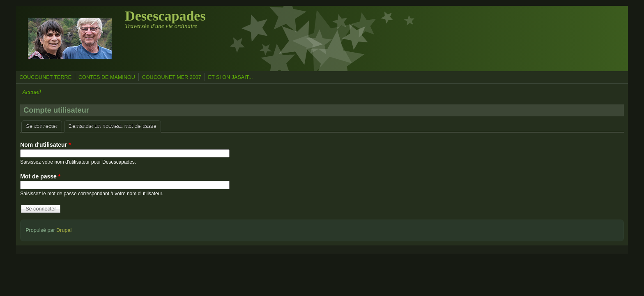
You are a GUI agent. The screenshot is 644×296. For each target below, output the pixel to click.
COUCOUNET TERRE (45, 77)
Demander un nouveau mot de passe (113, 126)
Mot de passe (40, 176)
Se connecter (44, 125)
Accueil (31, 92)
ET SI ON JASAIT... (231, 77)
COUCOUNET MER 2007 (172, 77)
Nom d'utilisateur (45, 145)
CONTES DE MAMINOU (107, 77)
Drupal (64, 230)
